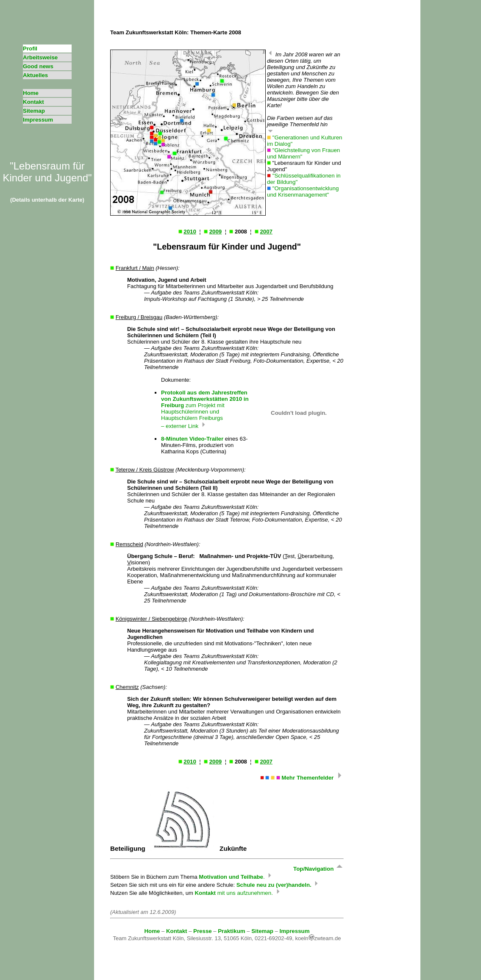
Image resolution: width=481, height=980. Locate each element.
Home (31, 93)
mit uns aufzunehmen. (238, 893)
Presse (203, 931)
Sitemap (34, 111)
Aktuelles (35, 75)
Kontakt (33, 102)
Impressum (38, 120)
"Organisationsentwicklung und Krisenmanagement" (303, 192)
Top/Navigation (318, 869)
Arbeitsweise (40, 57)
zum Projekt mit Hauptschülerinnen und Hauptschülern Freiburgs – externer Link (205, 409)
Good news (38, 66)
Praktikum (231, 931)
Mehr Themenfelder (302, 778)
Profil (30, 49)
